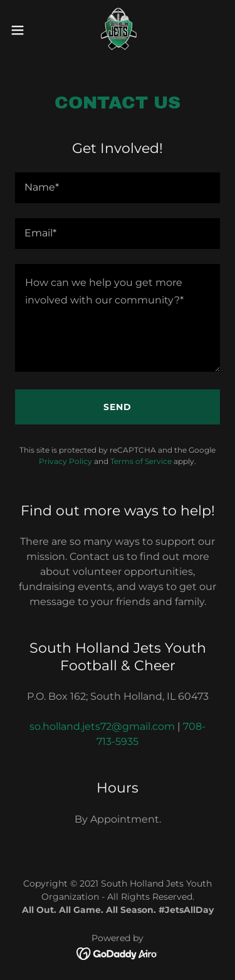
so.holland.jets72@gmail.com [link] (102, 726)
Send (118, 407)
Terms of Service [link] (141, 461)
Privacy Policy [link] (65, 461)
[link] (118, 30)
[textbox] (118, 188)
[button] (22, 30)
